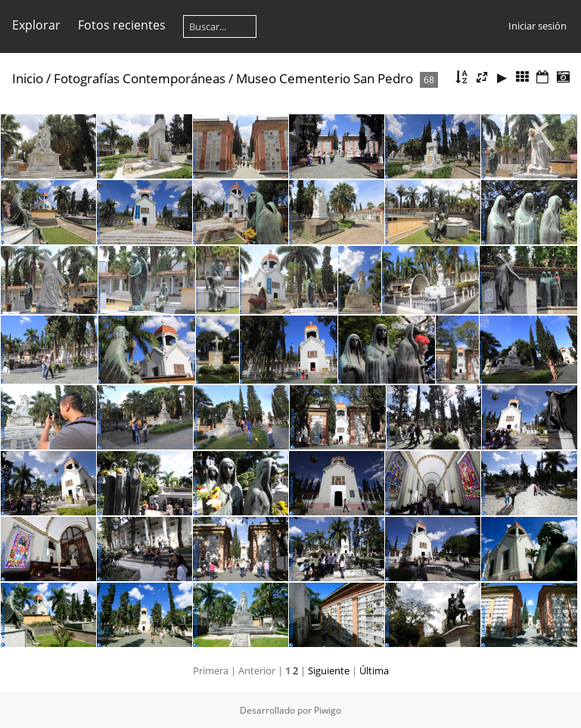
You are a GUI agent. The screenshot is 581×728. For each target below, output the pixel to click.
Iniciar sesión (538, 26)
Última (374, 670)
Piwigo (328, 710)
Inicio (28, 78)
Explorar (36, 25)
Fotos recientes (122, 25)
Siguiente (329, 670)
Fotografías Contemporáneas (140, 78)
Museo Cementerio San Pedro (325, 78)
